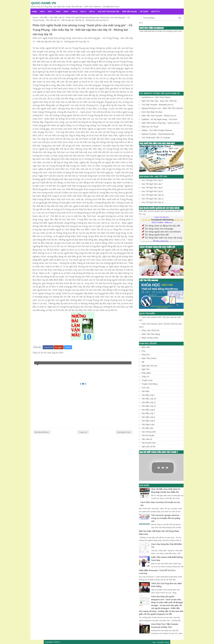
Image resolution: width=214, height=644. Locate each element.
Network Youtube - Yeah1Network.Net (158, 134)
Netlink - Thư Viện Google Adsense (157, 130)
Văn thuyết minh (149, 443)
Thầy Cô (145, 377)
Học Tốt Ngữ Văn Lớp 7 (152, 184)
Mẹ (143, 362)
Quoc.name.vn (44, 3)
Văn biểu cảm (148, 428)
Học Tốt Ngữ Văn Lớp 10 (153, 195)
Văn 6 (42, 12)
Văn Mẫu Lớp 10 (149, 399)
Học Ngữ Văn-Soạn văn (109, 12)
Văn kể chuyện (148, 435)
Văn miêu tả (147, 439)
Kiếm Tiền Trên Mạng (151, 334)
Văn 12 (92, 12)
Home (34, 12)
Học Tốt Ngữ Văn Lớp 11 (153, 199)
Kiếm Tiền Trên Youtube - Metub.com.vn (159, 116)
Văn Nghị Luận (148, 424)
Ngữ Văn (146, 369)
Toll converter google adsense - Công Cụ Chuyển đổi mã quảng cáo (166, 518)
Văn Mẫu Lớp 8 (148, 417)
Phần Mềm (146, 373)
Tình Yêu (146, 388)
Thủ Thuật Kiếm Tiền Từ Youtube (156, 138)
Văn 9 (66, 12)
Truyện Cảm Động (150, 384)
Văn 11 (83, 12)
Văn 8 (58, 12)
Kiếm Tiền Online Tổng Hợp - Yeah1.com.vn (161, 123)
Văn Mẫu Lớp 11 (149, 402)
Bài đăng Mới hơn (42, 432)
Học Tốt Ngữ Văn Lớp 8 (152, 188)
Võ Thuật (144, 12)
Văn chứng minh (149, 432)
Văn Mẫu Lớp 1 (148, 395)
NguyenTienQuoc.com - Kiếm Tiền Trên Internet (162, 108)
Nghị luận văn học (150, 366)
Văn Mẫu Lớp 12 (149, 406)
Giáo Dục (146, 355)
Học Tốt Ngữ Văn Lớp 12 (153, 202)
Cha (143, 351)
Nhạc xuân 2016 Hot (151, 330)
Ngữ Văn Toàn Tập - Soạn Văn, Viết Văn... (160, 101)
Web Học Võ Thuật (150, 127)
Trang (167, 642)
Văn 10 (74, 12)
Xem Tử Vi (155, 12)
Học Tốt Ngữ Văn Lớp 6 (152, 180)
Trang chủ (83, 432)
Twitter (68, 347)
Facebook (48, 347)
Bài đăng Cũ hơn (124, 432)
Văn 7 (50, 12)
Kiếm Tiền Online (129, 12)
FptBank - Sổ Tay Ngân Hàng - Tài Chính (159, 119)
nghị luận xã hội (149, 447)
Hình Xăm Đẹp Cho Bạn (152, 112)
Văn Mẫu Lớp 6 (148, 410)
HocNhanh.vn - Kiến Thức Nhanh (156, 97)
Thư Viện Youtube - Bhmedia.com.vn (158, 105)
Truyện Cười (147, 380)
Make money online (150, 338)
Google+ (59, 347)
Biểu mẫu (146, 347)
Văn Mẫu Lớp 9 (148, 421)
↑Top (154, 642)
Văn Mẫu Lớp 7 (148, 413)
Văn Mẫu (146, 391)
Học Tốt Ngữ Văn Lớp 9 (152, 191)
